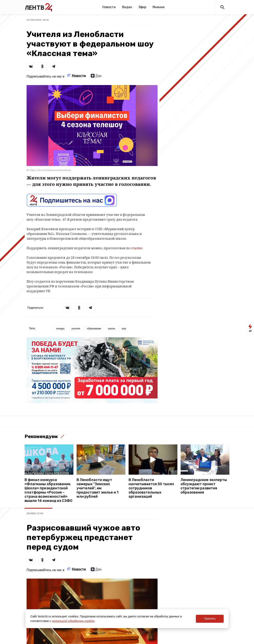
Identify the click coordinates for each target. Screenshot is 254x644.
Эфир (142, 7)
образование (94, 329)
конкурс (60, 329)
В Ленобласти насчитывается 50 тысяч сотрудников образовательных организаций (151, 488)
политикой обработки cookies (73, 621)
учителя (76, 329)
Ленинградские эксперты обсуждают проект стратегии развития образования (204, 486)
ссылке (137, 248)
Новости (109, 7)
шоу (124, 329)
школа (111, 329)
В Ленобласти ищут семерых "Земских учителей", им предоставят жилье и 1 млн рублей (98, 488)
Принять (210, 618)
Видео (127, 7)
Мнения (159, 7)
